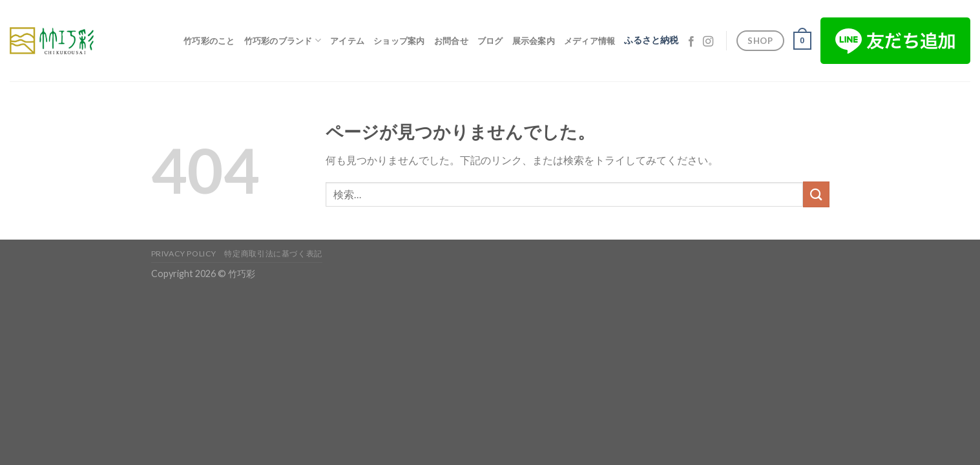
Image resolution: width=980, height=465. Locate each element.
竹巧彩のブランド (283, 40)
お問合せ (451, 41)
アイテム (347, 41)
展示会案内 (534, 41)
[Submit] (816, 194)
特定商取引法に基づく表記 (273, 253)
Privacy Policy (184, 253)
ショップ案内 (399, 41)
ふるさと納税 (651, 40)
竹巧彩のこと (209, 41)
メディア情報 (590, 41)
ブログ (490, 41)
